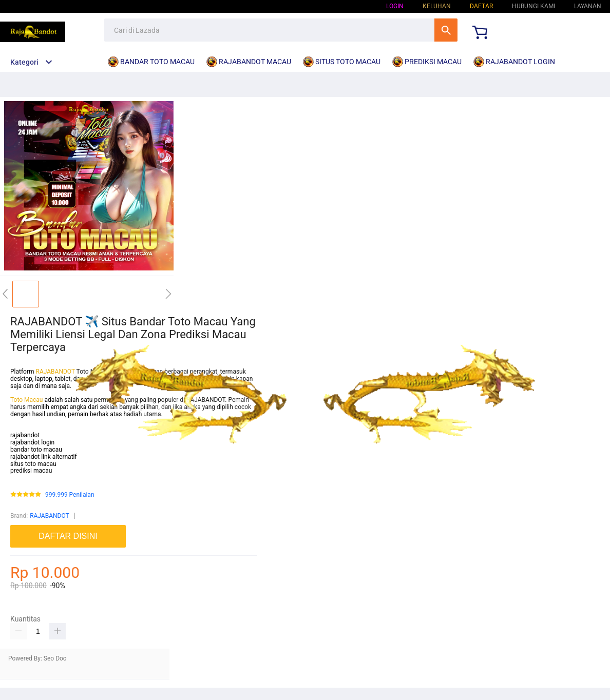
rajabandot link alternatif (44, 457)
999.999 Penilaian (70, 495)
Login (395, 6)
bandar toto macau (36, 450)
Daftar (481, 6)
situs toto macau (33, 464)
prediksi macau (31, 471)
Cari (446, 30)
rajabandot (25, 435)
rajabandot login (32, 442)
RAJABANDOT (55, 372)
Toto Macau (27, 400)
